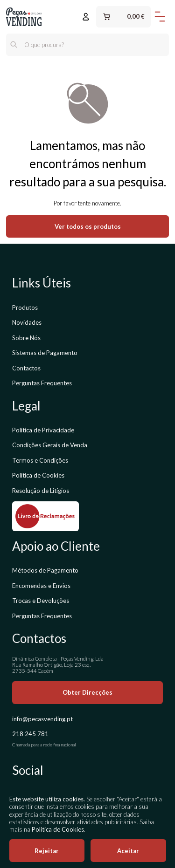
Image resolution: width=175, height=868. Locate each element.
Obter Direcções (87, 692)
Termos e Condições (40, 460)
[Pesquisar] (14, 45)
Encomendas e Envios (41, 586)
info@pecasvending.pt (42, 719)
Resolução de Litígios (41, 491)
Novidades (27, 322)
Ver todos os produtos (88, 226)
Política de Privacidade (43, 430)
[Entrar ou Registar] (86, 17)
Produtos (25, 308)
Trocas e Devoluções (41, 601)
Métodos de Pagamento (45, 570)
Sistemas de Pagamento (45, 353)
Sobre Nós (26, 338)
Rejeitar (47, 851)
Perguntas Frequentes (42, 383)
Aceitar (128, 851)
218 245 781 (30, 734)
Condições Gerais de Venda (50, 445)
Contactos (26, 368)
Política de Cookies (38, 475)
